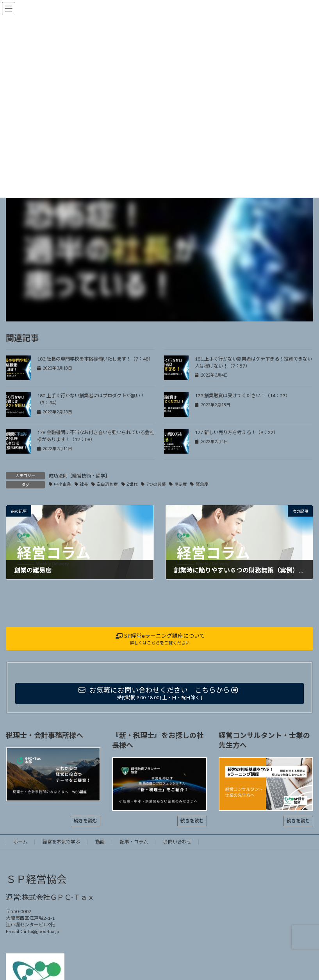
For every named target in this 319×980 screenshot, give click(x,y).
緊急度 (202, 484)
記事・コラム (134, 842)
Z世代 (132, 484)
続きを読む (86, 821)
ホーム (20, 842)
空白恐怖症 (107, 484)
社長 (84, 484)
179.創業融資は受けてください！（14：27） (242, 396)
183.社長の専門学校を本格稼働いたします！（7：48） (95, 359)
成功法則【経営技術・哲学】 (79, 476)
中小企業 (62, 484)
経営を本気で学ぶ (61, 842)
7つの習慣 (156, 484)
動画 (100, 842)
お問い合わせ (177, 842)
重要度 (181, 484)
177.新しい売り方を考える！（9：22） (236, 432)
